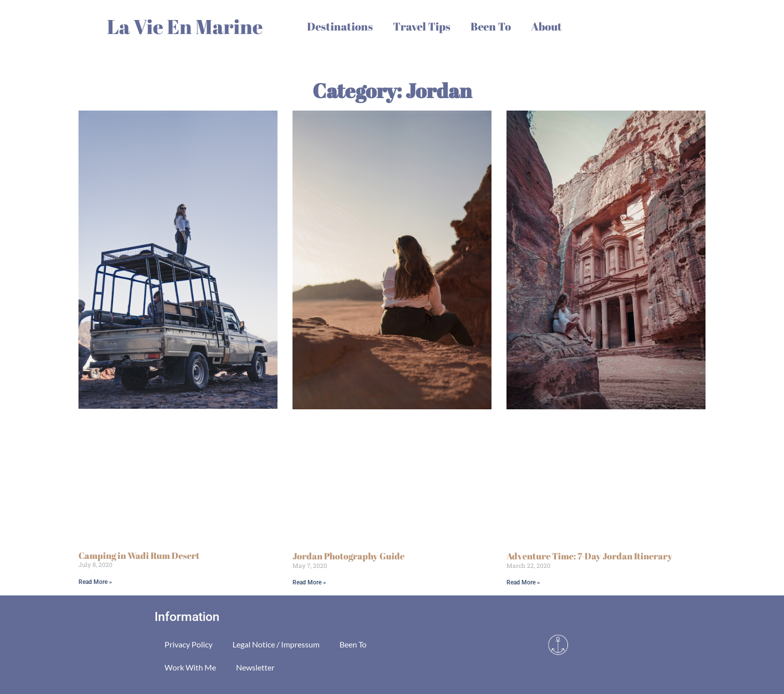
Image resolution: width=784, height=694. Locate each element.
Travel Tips (422, 26)
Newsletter (255, 667)
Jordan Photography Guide (348, 556)
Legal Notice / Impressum (276, 644)
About (546, 26)
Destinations (340, 26)
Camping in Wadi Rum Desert (139, 555)
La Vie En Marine (185, 27)
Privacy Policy (188, 644)
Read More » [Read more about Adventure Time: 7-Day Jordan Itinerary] (523, 582)
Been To (491, 26)
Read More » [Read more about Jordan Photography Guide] (309, 582)
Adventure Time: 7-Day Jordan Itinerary (589, 556)
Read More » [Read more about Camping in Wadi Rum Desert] (95, 582)
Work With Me (190, 667)
